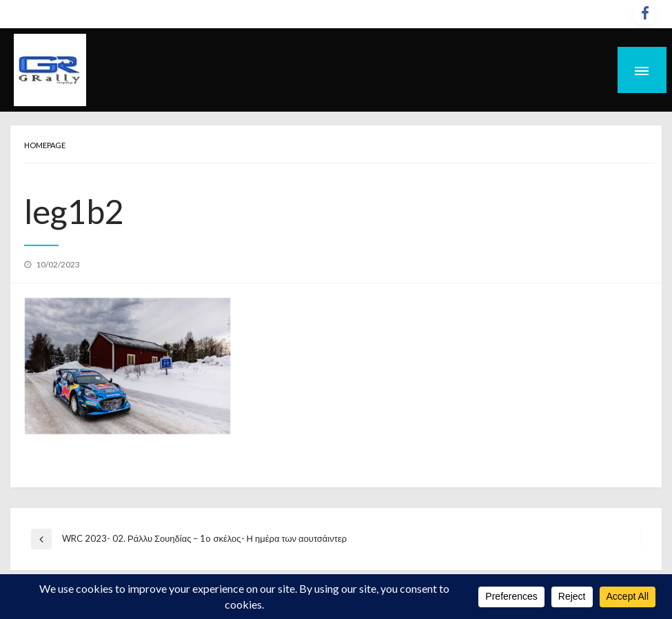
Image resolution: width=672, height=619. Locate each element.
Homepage (45, 145)
